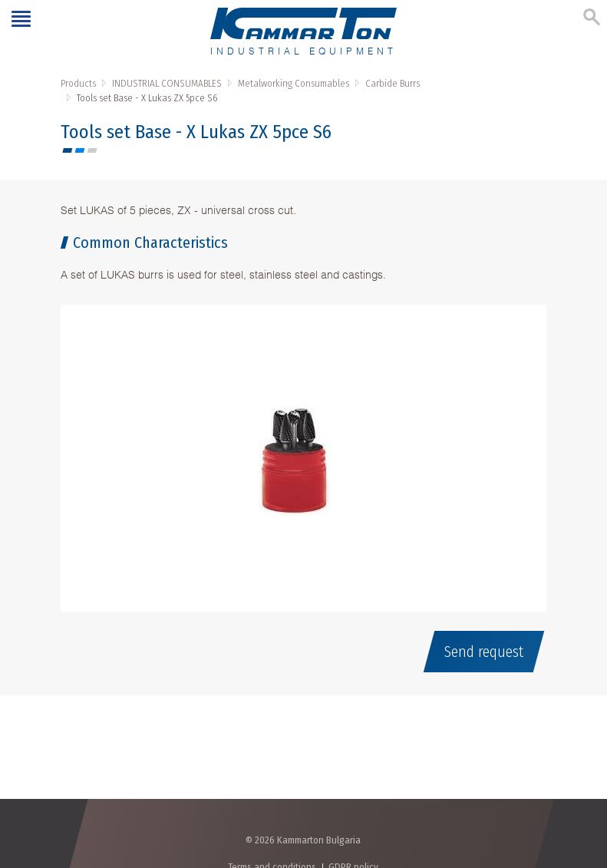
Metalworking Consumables (294, 83)
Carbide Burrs (393, 83)
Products (78, 83)
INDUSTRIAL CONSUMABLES (167, 83)
